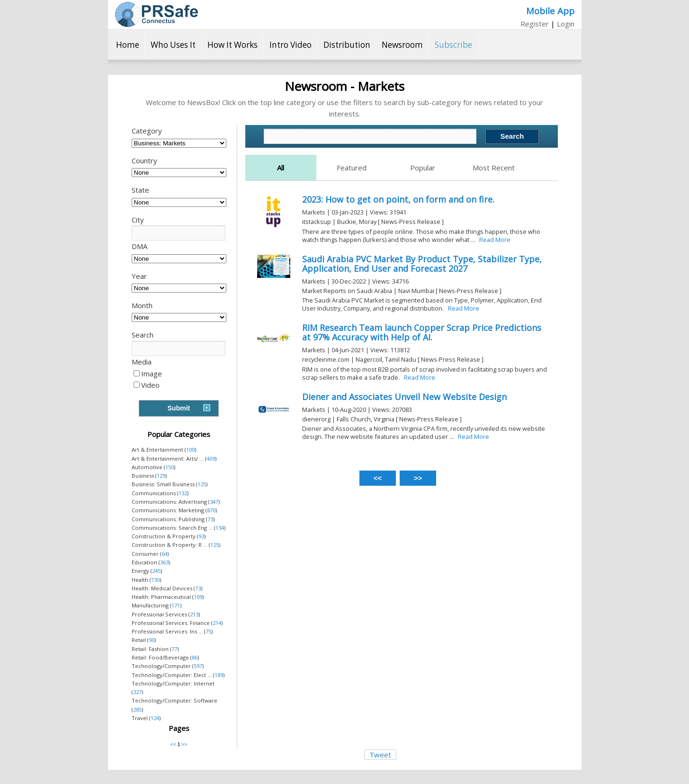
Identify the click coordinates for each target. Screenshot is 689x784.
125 (202, 484)
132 (183, 493)
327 (137, 692)
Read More (495, 240)
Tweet (380, 755)
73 (210, 519)
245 (156, 571)
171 (176, 605)
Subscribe (453, 45)
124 (155, 718)
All (281, 168)
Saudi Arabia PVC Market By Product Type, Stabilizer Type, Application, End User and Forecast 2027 (422, 264)
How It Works (233, 45)
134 (220, 528)
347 (214, 502)
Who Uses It (173, 45)
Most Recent (494, 168)
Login (566, 24)
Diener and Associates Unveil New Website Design (404, 397)
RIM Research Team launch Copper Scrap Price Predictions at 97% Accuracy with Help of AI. (422, 332)
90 (152, 640)
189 (219, 675)
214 (217, 623)
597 (198, 666)
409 (211, 459)
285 (137, 709)
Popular (423, 168)
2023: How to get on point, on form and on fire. (398, 199)
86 (195, 657)
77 (174, 649)
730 (155, 580)
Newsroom (402, 45)
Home (128, 45)
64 (164, 554)
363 (164, 562)
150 (170, 467)
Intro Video (291, 45)
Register (535, 24)
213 (194, 614)
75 (208, 631)
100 (190, 450)
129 (161, 476)
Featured (352, 168)
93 (201, 536)
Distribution (347, 45)
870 (211, 510)
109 (198, 597)
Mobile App (550, 11)
